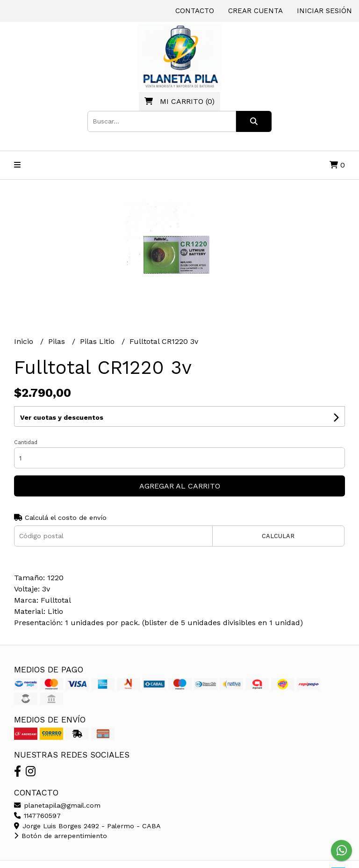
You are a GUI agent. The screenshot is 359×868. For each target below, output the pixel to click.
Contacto (195, 11)
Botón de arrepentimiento (61, 836)
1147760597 (37, 816)
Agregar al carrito (180, 486)
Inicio (25, 341)
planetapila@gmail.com (57, 805)
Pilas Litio (98, 341)
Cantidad (26, 442)
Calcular (278, 536)
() (179, 101)
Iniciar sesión (324, 11)
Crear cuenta (255, 11)
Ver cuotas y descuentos (62, 417)
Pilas (58, 341)
